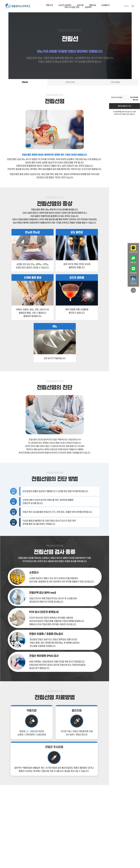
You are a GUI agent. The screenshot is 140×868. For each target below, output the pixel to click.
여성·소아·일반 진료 (72, 7)
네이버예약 (133, 270)
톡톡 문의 (133, 260)
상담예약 (88, 7)
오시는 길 (133, 280)
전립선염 (25, 82)
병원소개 (49, 5)
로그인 (126, 6)
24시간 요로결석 (65, 5)
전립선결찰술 (115, 82)
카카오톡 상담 (133, 249)
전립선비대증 (70, 82)
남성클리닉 (106, 5)
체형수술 (92, 5)
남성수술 (80, 5)
